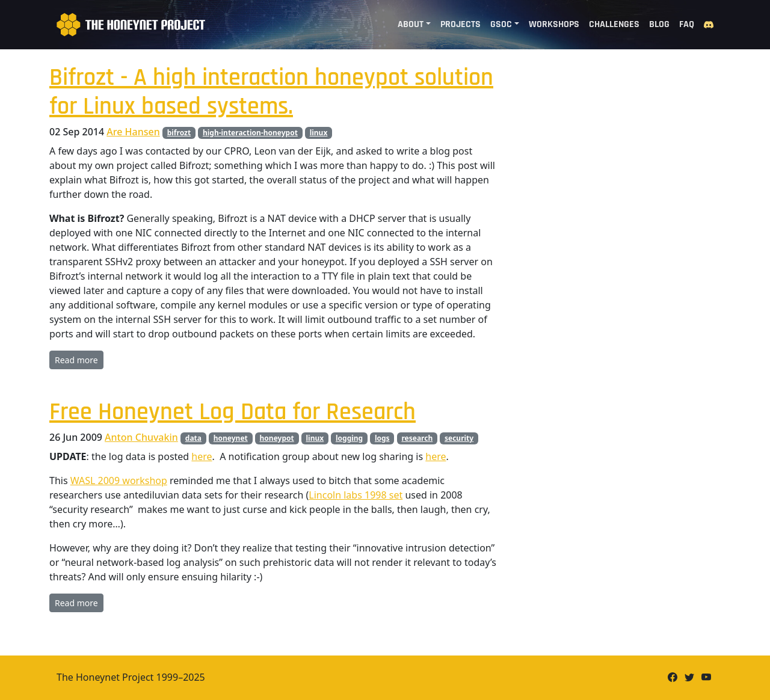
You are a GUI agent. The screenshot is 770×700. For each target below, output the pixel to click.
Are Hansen (133, 132)
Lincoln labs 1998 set (356, 495)
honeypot (277, 438)
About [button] (411, 24)
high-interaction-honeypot (250, 133)
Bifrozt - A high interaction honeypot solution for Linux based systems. (271, 92)
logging (349, 438)
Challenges (614, 24)
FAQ (687, 24)
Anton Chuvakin (141, 437)
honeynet (231, 438)
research (417, 438)
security (459, 438)
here (202, 456)
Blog (659, 24)
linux (319, 133)
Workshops (554, 24)
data (193, 438)
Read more (76, 360)
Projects (460, 24)
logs (382, 438)
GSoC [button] (501, 24)
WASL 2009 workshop (119, 480)
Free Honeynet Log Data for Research (233, 412)
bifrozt (179, 133)
